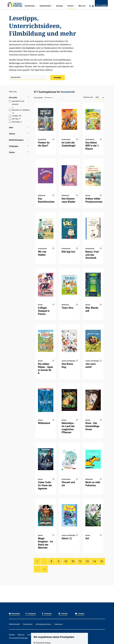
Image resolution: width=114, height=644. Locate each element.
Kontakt (30, 635)
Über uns (21, 635)
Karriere (12, 635)
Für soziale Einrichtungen (18, 638)
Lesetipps (15, 116)
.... (44, 561)
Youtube (80, 614)
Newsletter (14, 614)
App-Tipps (15, 119)
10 (66, 561)
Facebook (47, 614)
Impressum (58, 624)
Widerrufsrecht (14, 624)
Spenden (40, 635)
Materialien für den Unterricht (18, 103)
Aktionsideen (16, 122)
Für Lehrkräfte (81, 635)
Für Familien (51, 635)
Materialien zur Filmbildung (21, 110)
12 (80, 561)
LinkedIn (63, 614)
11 (73, 561)
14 (94, 561)
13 (87, 561)
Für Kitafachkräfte (65, 635)
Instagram (31, 614)
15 (102, 561)
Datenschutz (28, 624)
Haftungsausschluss (43, 624)
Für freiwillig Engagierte (40, 638)
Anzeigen (58, 78)
